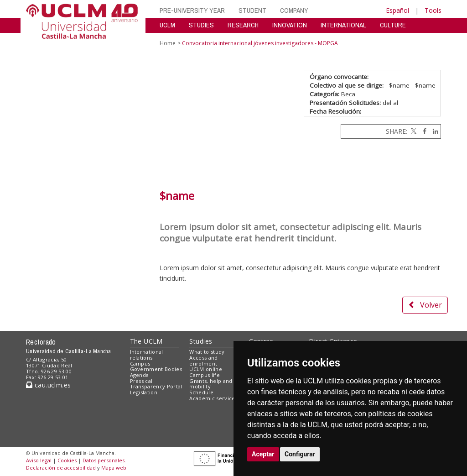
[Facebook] (422, 131)
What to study (207, 352)
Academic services (213, 398)
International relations (147, 355)
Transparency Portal (156, 386)
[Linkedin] (433, 131)
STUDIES (201, 25)
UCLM (167, 25)
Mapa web (114, 468)
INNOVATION (290, 25)
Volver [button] (425, 305)
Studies (201, 341)
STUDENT (252, 10)
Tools (433, 10)
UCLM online (206, 369)
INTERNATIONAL (343, 25)
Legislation (144, 392)
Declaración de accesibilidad (61, 468)
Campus (140, 364)
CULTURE (393, 25)
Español (397, 10)
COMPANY (294, 10)
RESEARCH (243, 25)
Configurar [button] (300, 454)
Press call (142, 381)
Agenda (140, 375)
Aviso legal (39, 460)
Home (168, 43)
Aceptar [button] (263, 454)
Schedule (201, 392)
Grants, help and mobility (211, 384)
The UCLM (146, 341)
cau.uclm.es (48, 385)
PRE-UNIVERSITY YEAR (192, 10)
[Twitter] (413, 131)
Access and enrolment (203, 361)
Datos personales (104, 460)
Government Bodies (156, 369)
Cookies (67, 460)
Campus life (205, 375)
